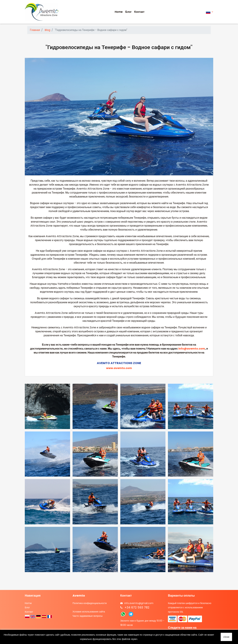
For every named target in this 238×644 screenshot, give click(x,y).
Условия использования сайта (89, 612)
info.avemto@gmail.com (139, 603)
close (226, 637)
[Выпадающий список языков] (209, 12)
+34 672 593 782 (137, 607)
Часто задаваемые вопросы (88, 616)
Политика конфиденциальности (90, 603)
